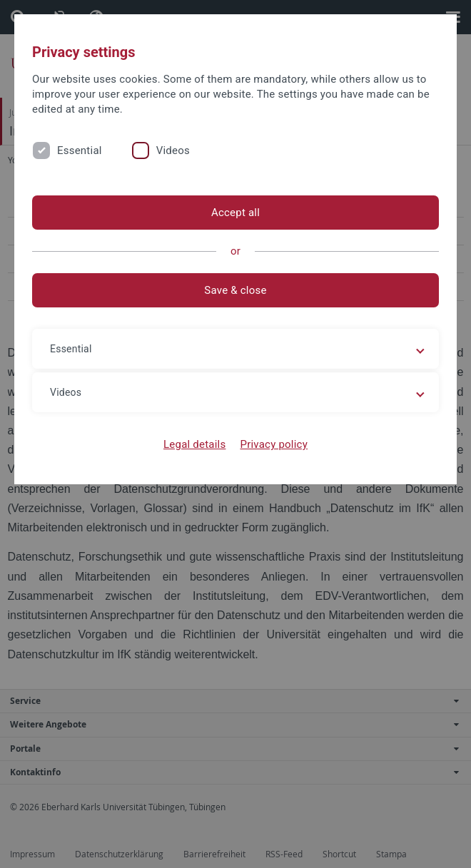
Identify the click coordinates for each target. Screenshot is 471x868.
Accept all (235, 213)
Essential (80, 150)
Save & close (235, 290)
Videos (173, 150)
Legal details (194, 444)
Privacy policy (274, 444)
